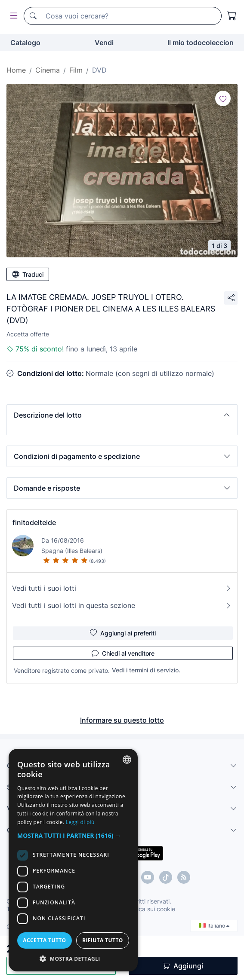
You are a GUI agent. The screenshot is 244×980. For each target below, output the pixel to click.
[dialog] (73, 860)
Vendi (104, 43)
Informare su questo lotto (122, 720)
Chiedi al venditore (123, 653)
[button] (122, 415)
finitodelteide (34, 522)
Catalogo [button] (25, 43)
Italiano (214, 926)
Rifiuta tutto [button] (103, 940)
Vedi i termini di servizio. (146, 670)
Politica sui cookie (150, 909)
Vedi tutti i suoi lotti (122, 588)
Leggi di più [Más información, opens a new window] (80, 822)
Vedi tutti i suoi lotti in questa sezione (122, 605)
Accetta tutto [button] (44, 940)
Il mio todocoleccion (201, 43)
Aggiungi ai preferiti (123, 633)
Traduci (28, 274)
